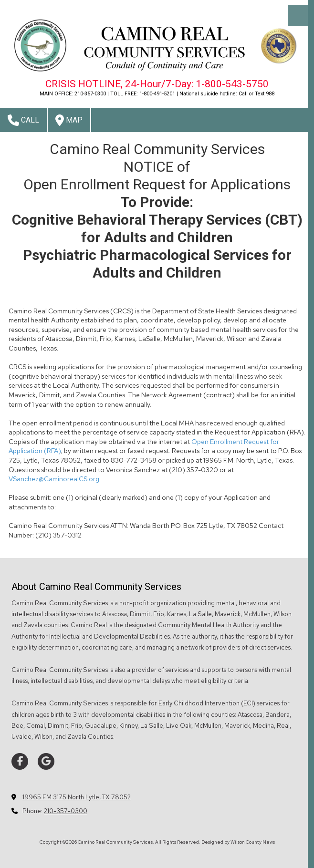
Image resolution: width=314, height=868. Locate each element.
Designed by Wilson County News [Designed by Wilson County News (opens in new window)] (238, 842)
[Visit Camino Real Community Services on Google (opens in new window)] (46, 761)
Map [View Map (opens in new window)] (69, 120)
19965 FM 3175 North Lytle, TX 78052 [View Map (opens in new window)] (77, 797)
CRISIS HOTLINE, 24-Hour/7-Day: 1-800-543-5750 (157, 84)
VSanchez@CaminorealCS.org (54, 479)
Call (23, 120)
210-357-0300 (66, 811)
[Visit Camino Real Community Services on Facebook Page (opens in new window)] (20, 761)
